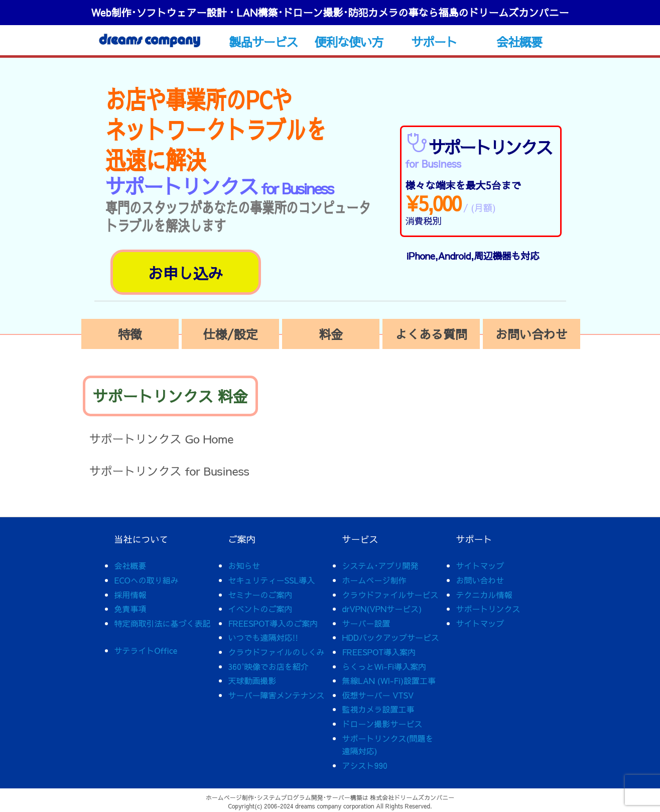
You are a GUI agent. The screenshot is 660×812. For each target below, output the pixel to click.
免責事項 (130, 609)
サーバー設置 (366, 623)
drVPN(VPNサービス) (382, 609)
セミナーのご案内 (260, 595)
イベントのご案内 (260, 609)
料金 (331, 334)
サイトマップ (480, 565)
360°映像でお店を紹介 (269, 666)
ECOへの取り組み (147, 580)
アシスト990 (365, 765)
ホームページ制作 (374, 580)
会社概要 (519, 42)
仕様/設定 (230, 334)
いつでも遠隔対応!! (263, 637)
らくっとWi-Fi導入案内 (384, 666)
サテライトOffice (146, 650)
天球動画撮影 (252, 680)
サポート (434, 42)
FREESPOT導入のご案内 (273, 623)
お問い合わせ (532, 334)
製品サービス (263, 42)
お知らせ (244, 565)
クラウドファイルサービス (390, 595)
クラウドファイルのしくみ (277, 652)
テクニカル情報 (484, 595)
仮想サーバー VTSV (378, 695)
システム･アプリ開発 (380, 565)
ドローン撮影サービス (382, 724)
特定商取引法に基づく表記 (163, 623)
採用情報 (130, 595)
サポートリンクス (488, 609)
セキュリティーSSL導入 (272, 580)
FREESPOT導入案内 (379, 652)
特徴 (130, 334)
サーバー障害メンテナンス (277, 695)
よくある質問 (431, 334)
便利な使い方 (349, 42)
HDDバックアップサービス (391, 637)
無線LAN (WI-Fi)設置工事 (389, 680)
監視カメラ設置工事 (378, 709)
